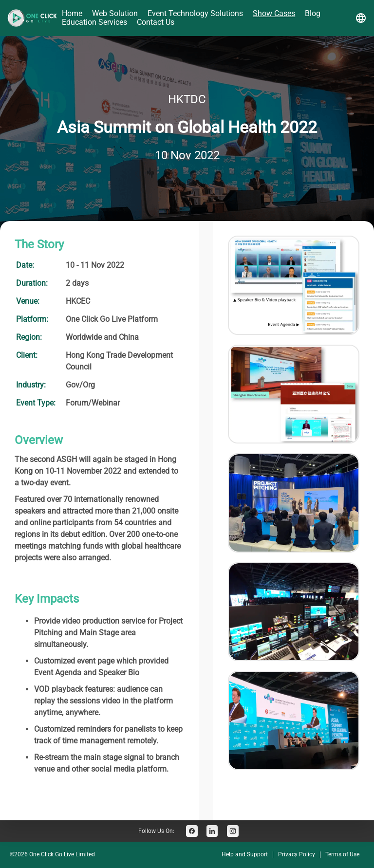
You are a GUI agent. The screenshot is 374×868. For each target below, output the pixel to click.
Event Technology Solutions (195, 13)
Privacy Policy (297, 854)
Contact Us (156, 22)
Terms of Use (342, 854)
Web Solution (115, 13)
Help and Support (245, 854)
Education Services (94, 22)
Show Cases (274, 13)
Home (72, 13)
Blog (313, 13)
